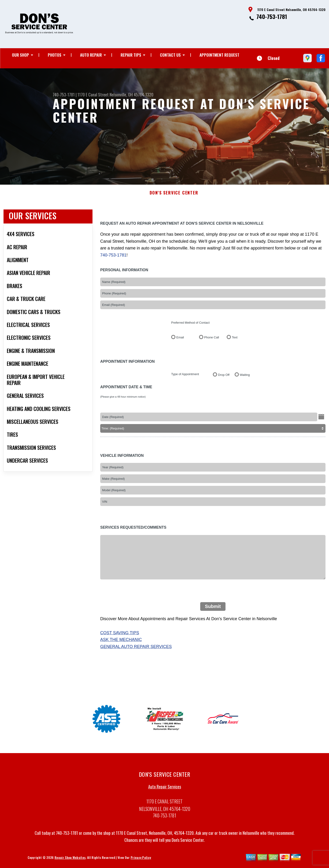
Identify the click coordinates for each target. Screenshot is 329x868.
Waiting (245, 378)
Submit (213, 609)
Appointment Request (219, 55)
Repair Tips (131, 55)
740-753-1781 (272, 16)
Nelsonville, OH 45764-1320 (131, 95)
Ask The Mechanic (121, 643)
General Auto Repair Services (136, 650)
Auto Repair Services (165, 790)
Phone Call (212, 340)
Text (235, 340)
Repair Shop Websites (70, 860)
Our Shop (20, 55)
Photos (55, 55)
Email (180, 340)
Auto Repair (91, 55)
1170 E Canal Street (93, 95)
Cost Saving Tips (120, 636)
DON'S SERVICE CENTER (174, 196)
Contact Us (170, 55)
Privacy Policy (141, 860)
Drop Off (224, 378)
